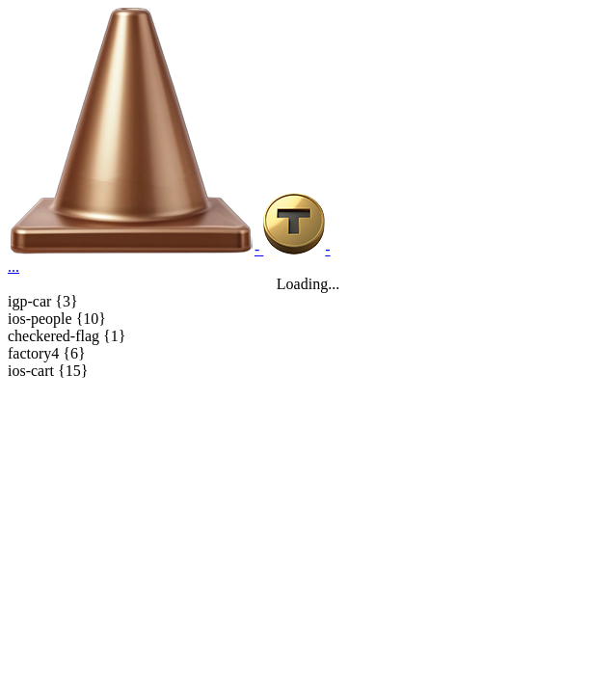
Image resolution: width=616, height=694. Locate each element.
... (13, 267)
